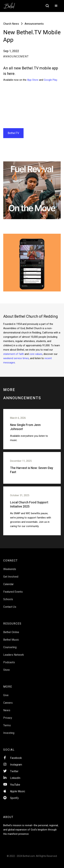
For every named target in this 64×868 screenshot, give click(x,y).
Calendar (8, 584)
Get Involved (11, 577)
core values (36, 354)
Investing (9, 733)
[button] (56, 6)
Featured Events (13, 592)
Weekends (10, 569)
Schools (8, 599)
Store (6, 670)
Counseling (10, 647)
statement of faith (14, 354)
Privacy (8, 718)
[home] (11, 4)
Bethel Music (11, 640)
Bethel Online (11, 632)
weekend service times (16, 358)
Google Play (50, 80)
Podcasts (9, 662)
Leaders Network (14, 655)
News (7, 710)
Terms (7, 725)
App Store (33, 80)
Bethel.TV (13, 133)
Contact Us (10, 607)
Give (6, 695)
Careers (8, 703)
